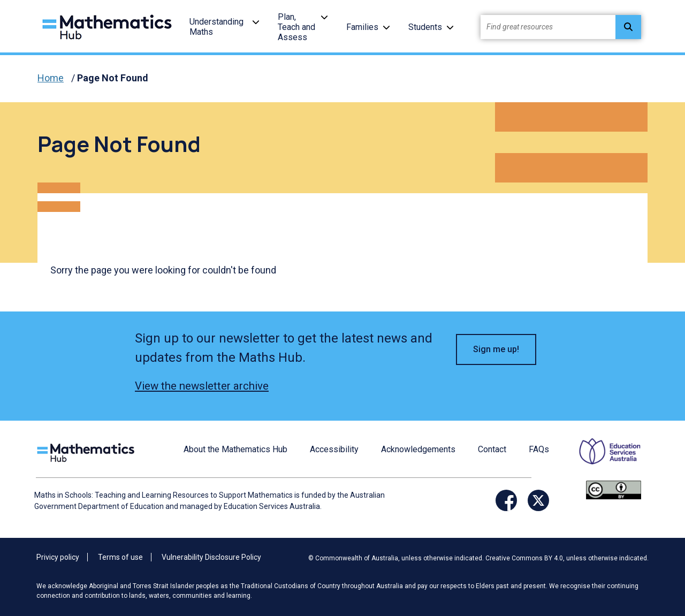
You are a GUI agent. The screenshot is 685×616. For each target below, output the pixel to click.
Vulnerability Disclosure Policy (211, 557)
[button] (256, 22)
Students (425, 27)
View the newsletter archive (202, 386)
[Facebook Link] (506, 500)
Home (51, 78)
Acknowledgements (418, 449)
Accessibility (334, 449)
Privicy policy (58, 557)
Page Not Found (113, 78)
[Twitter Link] (538, 500)
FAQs (539, 449)
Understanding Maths (216, 27)
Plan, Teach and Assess (296, 27)
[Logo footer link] (88, 451)
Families (362, 27)
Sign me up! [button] (496, 349)
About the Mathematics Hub (235, 449)
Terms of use (120, 557)
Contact (492, 449)
